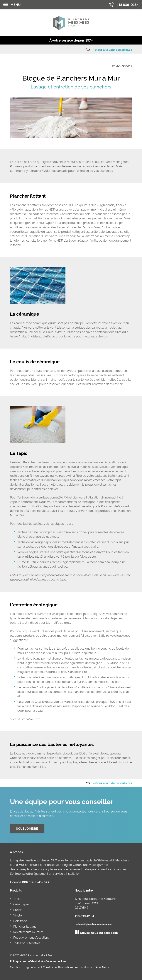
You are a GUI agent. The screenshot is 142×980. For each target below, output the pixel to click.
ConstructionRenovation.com (60, 967)
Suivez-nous (96, 933)
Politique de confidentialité (26, 961)
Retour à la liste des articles (112, 49)
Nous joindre (27, 828)
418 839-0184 (84, 916)
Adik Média (103, 967)
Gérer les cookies (56, 961)
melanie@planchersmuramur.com (94, 924)
